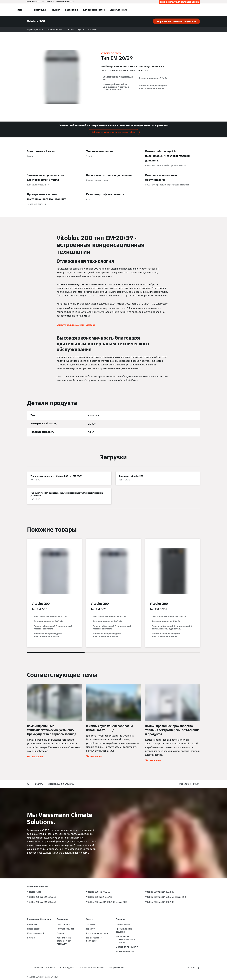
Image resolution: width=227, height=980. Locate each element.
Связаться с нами (119, 10)
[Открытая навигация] (20, 10)
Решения (55, 10)
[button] (190, 784)
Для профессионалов (94, 10)
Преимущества (55, 30)
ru (28, 784)
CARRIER (54, 977)
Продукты (39, 784)
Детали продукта (75, 30)
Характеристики (35, 30)
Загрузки (93, 30)
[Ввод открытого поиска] (198, 10)
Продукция (40, 10)
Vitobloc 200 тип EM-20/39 (61, 784)
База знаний (72, 10)
